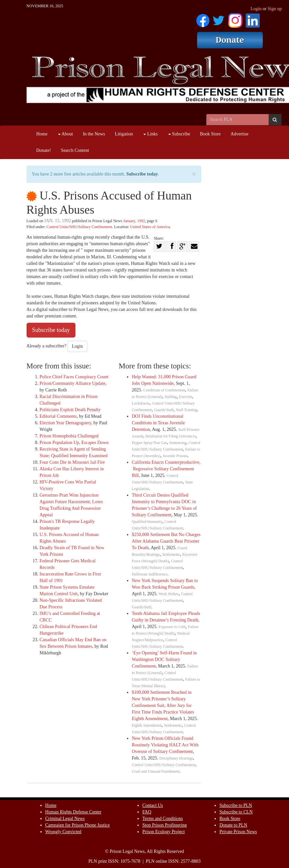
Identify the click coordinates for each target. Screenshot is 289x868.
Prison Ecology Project (164, 832)
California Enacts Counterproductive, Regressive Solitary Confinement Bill (166, 469)
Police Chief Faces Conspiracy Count (74, 377)
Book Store (210, 134)
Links (150, 134)
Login (256, 9)
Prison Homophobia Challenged (69, 436)
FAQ (147, 812)
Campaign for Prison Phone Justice (78, 825)
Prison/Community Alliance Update (73, 383)
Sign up (275, 9)
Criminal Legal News (65, 819)
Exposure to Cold (172, 627)
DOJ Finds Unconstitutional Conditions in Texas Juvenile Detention (158, 423)
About (66, 134)
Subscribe (179, 134)
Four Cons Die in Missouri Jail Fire (72, 462)
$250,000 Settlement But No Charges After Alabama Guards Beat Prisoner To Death (166, 541)
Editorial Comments (58, 416)
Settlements (171, 555)
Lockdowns (141, 403)
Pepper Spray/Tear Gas (149, 443)
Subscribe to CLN (236, 812)
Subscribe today (142, 174)
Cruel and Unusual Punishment (156, 772)
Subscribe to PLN (236, 805)
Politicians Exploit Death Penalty (70, 410)
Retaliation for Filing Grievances (171, 436)
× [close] (194, 174)
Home (42, 134)
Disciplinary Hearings (176, 758)
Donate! (44, 150)
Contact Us (153, 805)
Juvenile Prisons (175, 456)
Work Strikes (169, 594)
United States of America (150, 227)
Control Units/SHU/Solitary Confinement (79, 227)
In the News (94, 134)
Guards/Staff (164, 410)
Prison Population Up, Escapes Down (74, 443)
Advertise (239, 134)
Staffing (170, 397)
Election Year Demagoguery (65, 423)
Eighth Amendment (147, 726)
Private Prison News (238, 832)
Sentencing (178, 443)
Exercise (186, 397)
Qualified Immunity (147, 522)
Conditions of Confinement (164, 390)
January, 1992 (134, 221)
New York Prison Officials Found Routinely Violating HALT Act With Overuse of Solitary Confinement (165, 745)
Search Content (75, 150)
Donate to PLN (233, 825)
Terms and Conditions (163, 819)
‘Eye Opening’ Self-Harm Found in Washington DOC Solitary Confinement (164, 659)
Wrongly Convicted (63, 832)
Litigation (124, 134)
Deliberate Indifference (150, 574)
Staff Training (186, 410)
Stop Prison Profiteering (165, 825)
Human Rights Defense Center (73, 812)
